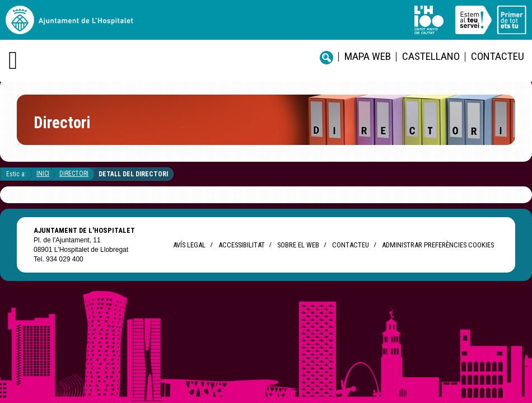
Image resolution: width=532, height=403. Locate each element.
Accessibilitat (241, 245)
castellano (431, 56)
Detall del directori (133, 174)
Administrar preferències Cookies (438, 245)
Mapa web (368, 56)
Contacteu (498, 56)
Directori (74, 174)
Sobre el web (298, 245)
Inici (43, 174)
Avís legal (189, 245)
